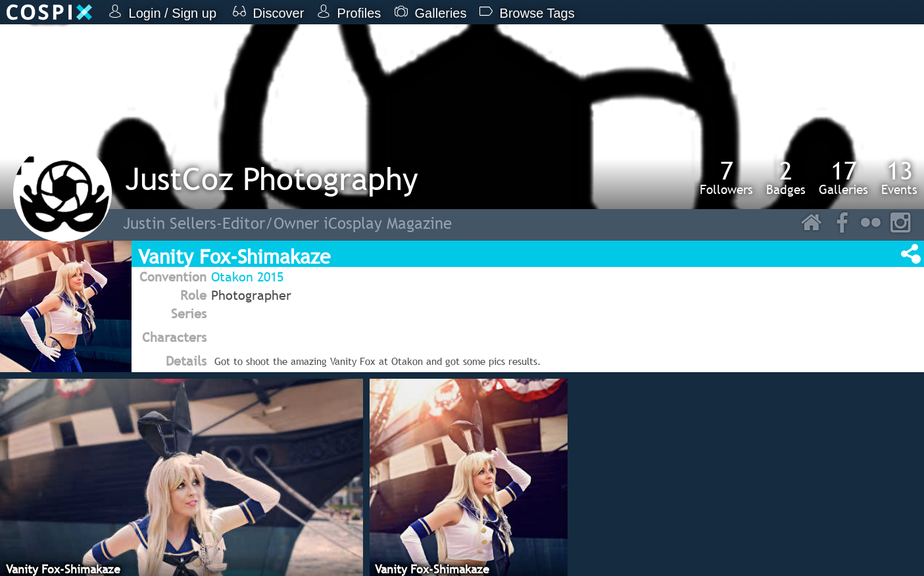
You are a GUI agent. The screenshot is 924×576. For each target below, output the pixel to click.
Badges (786, 178)
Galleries (843, 178)
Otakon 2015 (247, 277)
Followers (726, 178)
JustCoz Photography (272, 179)
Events (899, 178)
